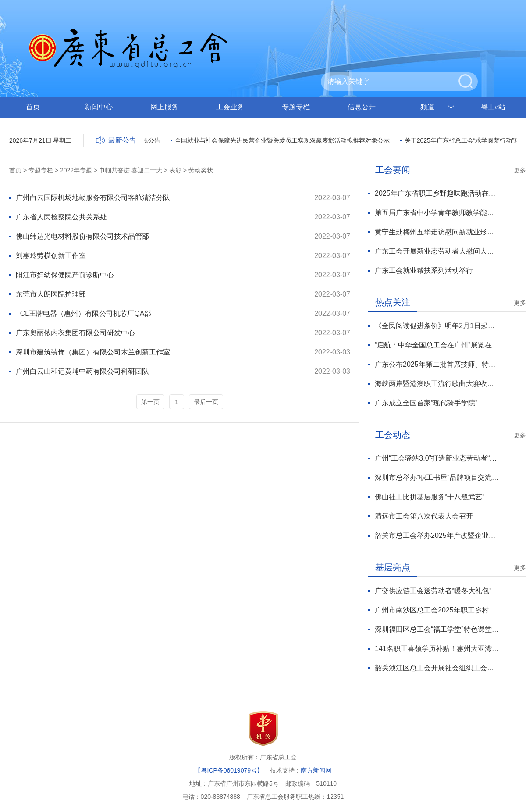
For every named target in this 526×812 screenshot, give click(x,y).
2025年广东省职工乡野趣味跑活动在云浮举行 (437, 193)
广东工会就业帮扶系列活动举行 (424, 270)
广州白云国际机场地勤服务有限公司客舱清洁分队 (93, 198)
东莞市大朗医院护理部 (51, 294)
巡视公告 (149, 140)
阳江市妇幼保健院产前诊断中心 (65, 275)
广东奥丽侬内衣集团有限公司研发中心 (75, 333)
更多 (520, 170)
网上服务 (164, 107)
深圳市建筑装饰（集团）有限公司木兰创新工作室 (93, 352)
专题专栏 (296, 107)
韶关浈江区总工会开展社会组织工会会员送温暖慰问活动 (437, 668)
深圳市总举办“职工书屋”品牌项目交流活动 (437, 478)
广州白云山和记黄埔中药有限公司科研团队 (82, 371)
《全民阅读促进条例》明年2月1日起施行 (437, 326)
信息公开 (362, 107)
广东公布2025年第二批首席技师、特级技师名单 (437, 364)
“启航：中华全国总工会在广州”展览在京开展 (437, 345)
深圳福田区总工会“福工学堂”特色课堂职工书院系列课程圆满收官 (437, 629)
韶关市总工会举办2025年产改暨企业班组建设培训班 (437, 535)
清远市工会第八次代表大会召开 (424, 516)
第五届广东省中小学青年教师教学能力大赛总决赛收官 (437, 213)
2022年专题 (76, 170)
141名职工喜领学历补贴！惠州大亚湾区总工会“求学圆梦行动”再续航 (437, 649)
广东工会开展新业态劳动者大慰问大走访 (437, 251)
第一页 (150, 402)
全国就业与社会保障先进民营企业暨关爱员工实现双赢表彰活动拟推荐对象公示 (284, 140)
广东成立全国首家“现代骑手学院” (426, 403)
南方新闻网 (316, 770)
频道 (427, 107)
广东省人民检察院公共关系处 (61, 217)
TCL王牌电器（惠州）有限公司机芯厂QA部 (84, 313)
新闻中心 (99, 107)
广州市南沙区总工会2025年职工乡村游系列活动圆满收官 (437, 610)
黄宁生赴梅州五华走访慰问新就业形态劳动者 (437, 232)
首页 (33, 107)
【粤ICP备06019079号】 (229, 770)
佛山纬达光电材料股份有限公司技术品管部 (82, 236)
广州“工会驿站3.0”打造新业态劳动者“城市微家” (437, 458)
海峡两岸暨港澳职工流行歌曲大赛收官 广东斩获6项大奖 (437, 384)
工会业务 (230, 107)
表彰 (175, 170)
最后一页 (206, 402)
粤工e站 (493, 107)
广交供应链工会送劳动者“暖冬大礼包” (433, 591)
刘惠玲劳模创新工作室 (51, 256)
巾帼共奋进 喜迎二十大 (131, 170)
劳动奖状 (201, 170)
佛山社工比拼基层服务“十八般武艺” (430, 497)
